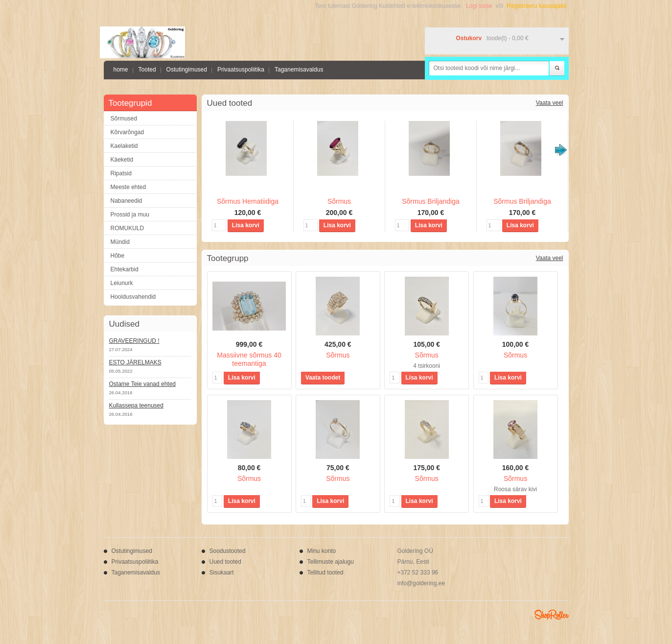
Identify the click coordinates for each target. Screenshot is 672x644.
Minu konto (322, 551)
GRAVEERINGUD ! (134, 341)
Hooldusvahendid (133, 297)
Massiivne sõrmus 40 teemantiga (249, 359)
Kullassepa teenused (136, 405)
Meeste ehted (128, 187)
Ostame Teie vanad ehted (143, 384)
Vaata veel (550, 103)
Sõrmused (124, 119)
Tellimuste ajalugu (331, 562)
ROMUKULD (127, 228)
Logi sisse (479, 6)
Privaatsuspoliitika (241, 70)
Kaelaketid (124, 146)
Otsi (557, 69)
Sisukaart (222, 572)
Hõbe (118, 256)
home (121, 70)
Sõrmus (339, 201)
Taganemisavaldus (299, 70)
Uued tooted (225, 562)
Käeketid (122, 160)
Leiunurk (122, 283)
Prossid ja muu (130, 215)
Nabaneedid (127, 201)
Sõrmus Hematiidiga (248, 201)
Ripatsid (121, 173)
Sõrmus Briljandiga (431, 201)
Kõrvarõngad (127, 132)
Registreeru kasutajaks (536, 6)
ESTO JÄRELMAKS (135, 362)
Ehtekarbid (125, 269)
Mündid (120, 242)
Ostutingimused (187, 70)
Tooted (147, 70)
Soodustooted (228, 551)
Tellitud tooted (325, 572)
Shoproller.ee (552, 615)
